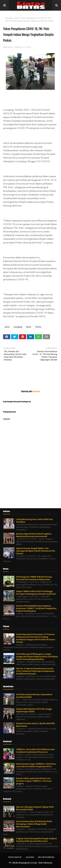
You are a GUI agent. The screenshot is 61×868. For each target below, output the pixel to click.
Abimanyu (8, 47)
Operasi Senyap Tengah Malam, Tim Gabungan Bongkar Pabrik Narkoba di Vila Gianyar (36, 551)
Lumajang (18, 327)
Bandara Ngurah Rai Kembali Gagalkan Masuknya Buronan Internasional (34, 535)
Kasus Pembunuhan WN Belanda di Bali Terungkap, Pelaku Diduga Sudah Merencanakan (34, 824)
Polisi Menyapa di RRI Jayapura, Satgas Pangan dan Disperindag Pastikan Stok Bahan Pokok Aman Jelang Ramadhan (37, 657)
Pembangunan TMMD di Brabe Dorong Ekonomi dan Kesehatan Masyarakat (34, 578)
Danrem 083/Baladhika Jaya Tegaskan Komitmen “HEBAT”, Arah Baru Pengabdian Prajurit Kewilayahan (36, 608)
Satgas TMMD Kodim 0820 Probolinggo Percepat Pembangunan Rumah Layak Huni (36, 593)
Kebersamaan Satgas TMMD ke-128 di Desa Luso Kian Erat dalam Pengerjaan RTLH (36, 765)
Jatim (17, 18)
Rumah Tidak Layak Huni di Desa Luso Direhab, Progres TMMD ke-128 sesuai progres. (34, 781)
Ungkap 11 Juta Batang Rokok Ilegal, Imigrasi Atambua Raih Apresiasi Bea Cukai (36, 840)
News (29, 327)
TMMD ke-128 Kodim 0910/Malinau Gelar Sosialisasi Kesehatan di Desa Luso (35, 751)
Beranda (9, 18)
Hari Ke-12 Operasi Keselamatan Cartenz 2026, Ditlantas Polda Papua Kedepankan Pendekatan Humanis (35, 671)
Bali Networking (46, 857)
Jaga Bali (30, 857)
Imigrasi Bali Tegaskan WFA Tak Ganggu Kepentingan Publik (34, 710)
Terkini (38, 327)
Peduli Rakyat (15, 857)
